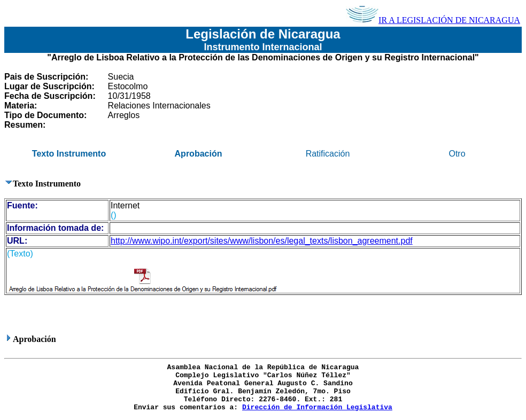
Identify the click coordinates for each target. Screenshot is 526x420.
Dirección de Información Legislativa (317, 407)
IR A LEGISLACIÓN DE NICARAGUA (433, 20)
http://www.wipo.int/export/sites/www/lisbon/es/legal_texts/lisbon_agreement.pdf (262, 241)
